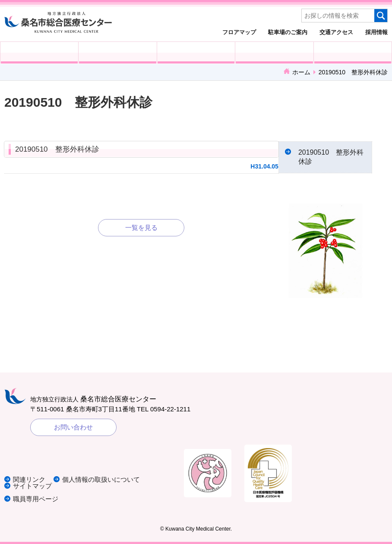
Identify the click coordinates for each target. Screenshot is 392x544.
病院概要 (353, 53)
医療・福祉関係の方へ (196, 53)
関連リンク (29, 479)
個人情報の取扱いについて (101, 479)
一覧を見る (141, 227)
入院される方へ (117, 53)
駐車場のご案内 (288, 32)
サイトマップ (32, 486)
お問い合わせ (73, 427)
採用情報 (376, 32)
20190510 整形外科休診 (57, 149)
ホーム (301, 72)
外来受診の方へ (39, 53)
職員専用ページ (36, 499)
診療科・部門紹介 (274, 53)
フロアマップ (239, 32)
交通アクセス (336, 32)
